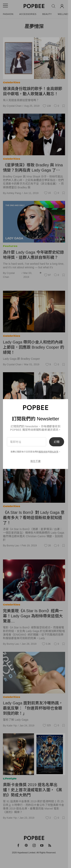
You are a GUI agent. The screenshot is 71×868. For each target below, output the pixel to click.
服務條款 (43, 452)
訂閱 (57, 442)
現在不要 (35, 461)
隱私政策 (54, 452)
